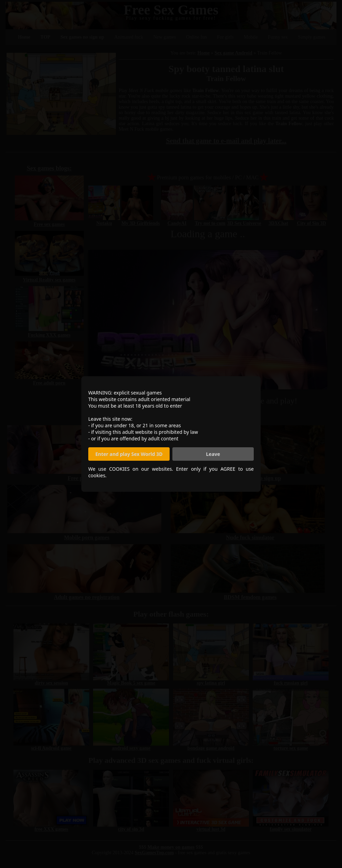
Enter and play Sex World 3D (129, 454)
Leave (213, 454)
